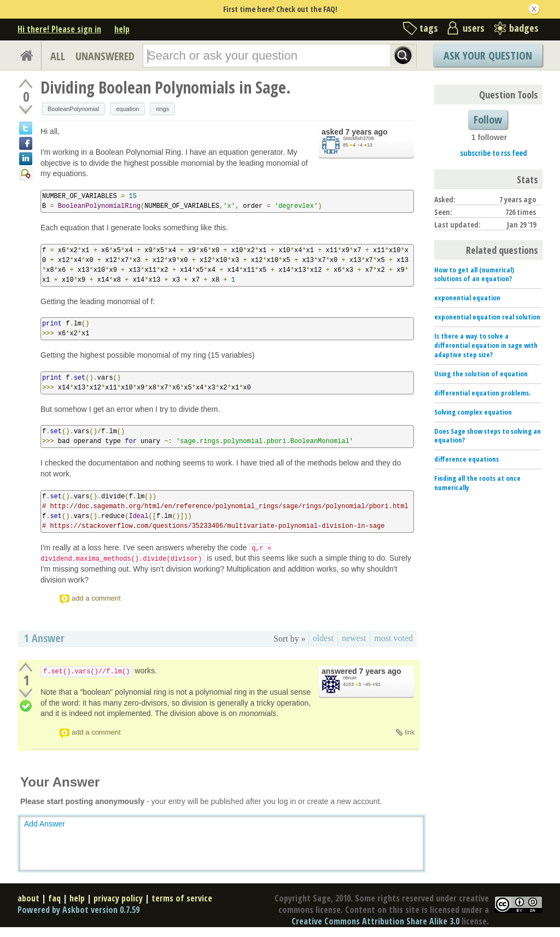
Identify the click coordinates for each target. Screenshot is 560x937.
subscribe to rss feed (494, 153)
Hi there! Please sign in (59, 29)
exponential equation (467, 298)
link (410, 732)
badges (524, 28)
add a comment (96, 598)
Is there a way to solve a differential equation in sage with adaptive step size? (486, 345)
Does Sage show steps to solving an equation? (488, 436)
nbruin (350, 678)
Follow (488, 120)
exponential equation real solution (487, 317)
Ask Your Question (488, 56)
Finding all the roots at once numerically (477, 483)
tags (429, 28)
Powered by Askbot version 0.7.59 (78, 910)
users (474, 28)
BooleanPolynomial (73, 109)
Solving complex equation (473, 412)
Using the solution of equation (481, 374)
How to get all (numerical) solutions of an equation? (474, 274)
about (28, 898)
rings (162, 109)
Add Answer (45, 824)
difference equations (466, 459)
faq (54, 898)
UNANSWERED (105, 56)
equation (127, 109)
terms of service (182, 898)
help (122, 29)
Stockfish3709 (358, 138)
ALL (58, 56)
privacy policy (118, 898)
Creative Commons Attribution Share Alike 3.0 (375, 921)
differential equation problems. (482, 393)
